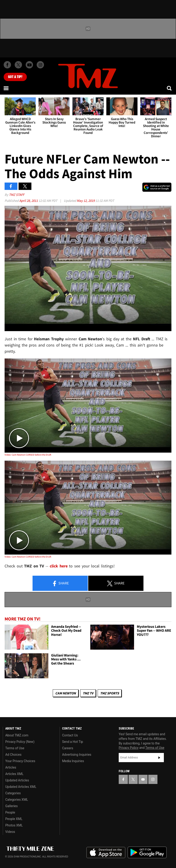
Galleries (11, 806)
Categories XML (17, 800)
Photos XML (14, 825)
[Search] (170, 88)
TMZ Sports (110, 693)
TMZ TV (88, 693)
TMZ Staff (17, 195)
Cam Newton (66, 693)
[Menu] (6, 88)
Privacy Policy (129, 748)
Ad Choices (13, 755)
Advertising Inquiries (77, 755)
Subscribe (159, 758)
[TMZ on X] (18, 65)
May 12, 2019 (86, 201)
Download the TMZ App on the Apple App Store (106, 853)
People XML (14, 819)
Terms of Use (15, 748)
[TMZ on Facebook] (7, 65)
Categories (13, 793)
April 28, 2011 (29, 201)
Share (60, 583)
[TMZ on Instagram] (40, 65)
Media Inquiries (73, 761)
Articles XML (14, 774)
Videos (10, 832)
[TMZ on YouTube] (143, 779)
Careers (68, 748)
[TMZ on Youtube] (29, 65)
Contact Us (70, 735)
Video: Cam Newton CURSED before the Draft (28, 455)
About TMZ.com (17, 735)
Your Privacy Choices (20, 761)
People (10, 812)
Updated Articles (17, 780)
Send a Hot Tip (73, 742)
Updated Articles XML (21, 787)
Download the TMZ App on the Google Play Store (147, 852)
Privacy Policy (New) (20, 742)
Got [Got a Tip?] (15, 77)
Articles (11, 767)
